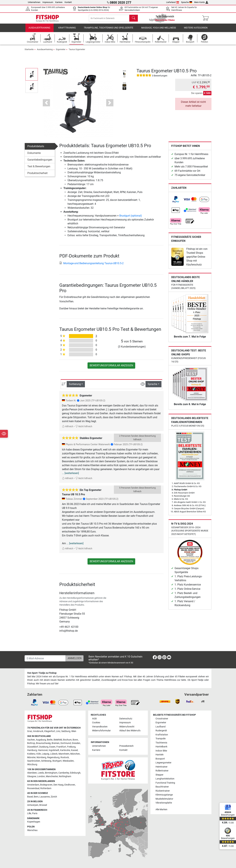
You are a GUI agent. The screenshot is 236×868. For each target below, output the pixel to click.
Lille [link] (29, 813)
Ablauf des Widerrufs (130, 731)
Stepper (159, 775)
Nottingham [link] (65, 776)
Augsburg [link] (41, 740)
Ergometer (61, 52)
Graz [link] (30, 731)
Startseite (29, 52)
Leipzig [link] (46, 754)
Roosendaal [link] (33, 788)
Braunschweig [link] (43, 743)
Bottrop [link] (31, 743)
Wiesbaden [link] (68, 761)
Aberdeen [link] (32, 773)
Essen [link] (52, 747)
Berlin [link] (50, 740)
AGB (94, 719)
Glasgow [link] (32, 776)
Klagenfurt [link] (50, 731)
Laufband (161, 727)
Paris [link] (35, 813)
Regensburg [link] (53, 757)
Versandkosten (100, 727)
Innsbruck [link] (38, 731)
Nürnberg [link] (41, 757)
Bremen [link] (56, 743)
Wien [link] (74, 731)
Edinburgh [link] (75, 773)
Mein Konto (201, 2)
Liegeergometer (163, 763)
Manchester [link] (52, 776)
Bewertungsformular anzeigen (111, 368)
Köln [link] (39, 754)
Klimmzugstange (164, 795)
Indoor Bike (161, 751)
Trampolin (161, 739)
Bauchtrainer (162, 787)
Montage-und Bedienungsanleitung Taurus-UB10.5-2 (91, 265)
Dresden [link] (76, 743)
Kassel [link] (74, 750)
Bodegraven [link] (46, 785)
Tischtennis (161, 743)
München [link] (75, 754)
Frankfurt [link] (61, 747)
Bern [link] (36, 797)
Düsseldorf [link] (33, 747)
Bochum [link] (67, 740)
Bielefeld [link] (58, 740)
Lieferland (173, 2)
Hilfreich (68, 429)
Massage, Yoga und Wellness (159, 30)
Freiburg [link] (71, 747)
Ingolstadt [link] (54, 750)
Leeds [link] (41, 773)
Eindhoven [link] (70, 785)
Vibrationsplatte (164, 803)
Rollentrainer (162, 771)
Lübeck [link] (54, 754)
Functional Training (165, 783)
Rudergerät (161, 731)
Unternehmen (34, 2)
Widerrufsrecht (127, 727)
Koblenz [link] (31, 754)
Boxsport (160, 759)
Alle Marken (161, 809)
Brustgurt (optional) (131, 218)
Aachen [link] (31, 740)
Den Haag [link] (58, 785)
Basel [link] (30, 797)
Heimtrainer (162, 767)
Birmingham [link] (51, 773)
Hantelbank (161, 747)
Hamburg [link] (32, 750)
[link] (176, 202)
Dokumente (34, 155)
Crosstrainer (162, 719)
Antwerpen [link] (33, 805)
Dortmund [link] (66, 743)
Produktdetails (36, 149)
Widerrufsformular (101, 731)
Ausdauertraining (39, 30)
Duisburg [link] (44, 747)
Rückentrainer (163, 791)
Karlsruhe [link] (65, 750)
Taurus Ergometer (77, 52)
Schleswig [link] (46, 761)
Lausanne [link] (45, 797)
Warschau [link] (32, 830)
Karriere (59, 2)
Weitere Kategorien (196, 30)
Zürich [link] (54, 797)
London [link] (41, 776)
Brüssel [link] (43, 805)
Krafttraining (67, 30)
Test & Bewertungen (39, 169)
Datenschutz (126, 719)
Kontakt (68, 2)
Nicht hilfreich (84, 429)
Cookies (96, 723)
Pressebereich (126, 746)
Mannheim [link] (64, 754)
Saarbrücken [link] (34, 761)
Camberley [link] (64, 773)
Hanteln (160, 755)
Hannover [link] (43, 750)
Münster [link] (31, 757)
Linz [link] (58, 731)
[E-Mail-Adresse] (45, 658)
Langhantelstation (165, 779)
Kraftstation (162, 735)
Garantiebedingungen (40, 162)
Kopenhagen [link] (34, 822)
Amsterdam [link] (33, 785)
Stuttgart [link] (57, 761)
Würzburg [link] (32, 764)
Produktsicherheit (37, 175)
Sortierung (75, 387)
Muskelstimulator (164, 799)
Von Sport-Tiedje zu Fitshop (42, 673)
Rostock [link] (65, 757)
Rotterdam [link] (46, 788)
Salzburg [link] (66, 731)
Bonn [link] (75, 740)
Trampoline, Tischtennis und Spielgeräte (108, 30)
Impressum (48, 2)
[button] (46, 105)
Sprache (187, 2)
